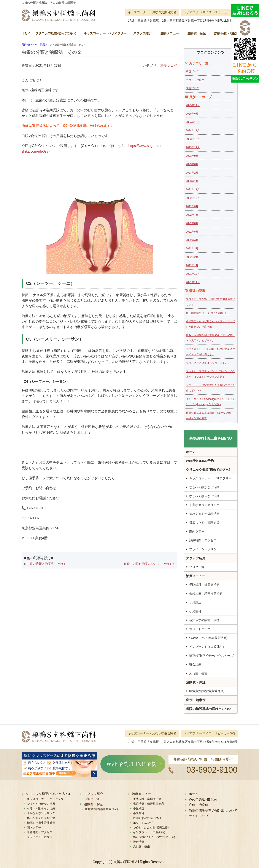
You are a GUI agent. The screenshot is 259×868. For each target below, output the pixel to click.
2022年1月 (192, 265)
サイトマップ (199, 816)
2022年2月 (192, 257)
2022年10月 (193, 198)
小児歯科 (195, 611)
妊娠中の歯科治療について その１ (148, 564)
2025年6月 (192, 114)
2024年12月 (193, 122)
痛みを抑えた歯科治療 (204, 514)
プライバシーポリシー (204, 549)
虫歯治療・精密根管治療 (206, 594)
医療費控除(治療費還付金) (207, 691)
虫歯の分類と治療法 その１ (46, 564)
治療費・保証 (196, 35)
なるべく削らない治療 (204, 496)
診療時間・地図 (224, 35)
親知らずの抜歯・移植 (204, 620)
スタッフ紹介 (143, 35)
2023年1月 (192, 181)
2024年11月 (193, 131)
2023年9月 (192, 156)
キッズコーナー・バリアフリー (105, 35)
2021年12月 (193, 274)
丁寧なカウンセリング (204, 505)
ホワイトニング (200, 629)
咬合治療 (195, 664)
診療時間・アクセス (203, 540)
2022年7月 (192, 215)
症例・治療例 (196, 700)
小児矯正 (195, 602)
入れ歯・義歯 (198, 673)
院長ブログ (168, 66)
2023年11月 (193, 147)
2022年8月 (192, 206)
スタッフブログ (195, 80)
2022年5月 (192, 232)
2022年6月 (192, 223)
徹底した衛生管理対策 (204, 523)
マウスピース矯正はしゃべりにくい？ (208, 363)
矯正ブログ (192, 72)
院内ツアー (197, 531)
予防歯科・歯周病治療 (204, 585)
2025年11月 (193, 105)
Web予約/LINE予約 (200, 461)
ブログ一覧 (197, 567)
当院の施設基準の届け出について (210, 709)
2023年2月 (192, 173)
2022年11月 (193, 190)
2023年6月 (192, 164)
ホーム (27, 35)
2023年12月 (193, 139)
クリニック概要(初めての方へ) (56, 35)
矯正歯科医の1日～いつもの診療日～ (207, 313)
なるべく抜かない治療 (204, 487)
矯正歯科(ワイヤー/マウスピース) (212, 656)
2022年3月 (192, 249)
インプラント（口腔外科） (207, 647)
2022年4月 (192, 240)
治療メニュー (169, 35)
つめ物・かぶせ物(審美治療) (208, 638)
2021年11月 (193, 282)
